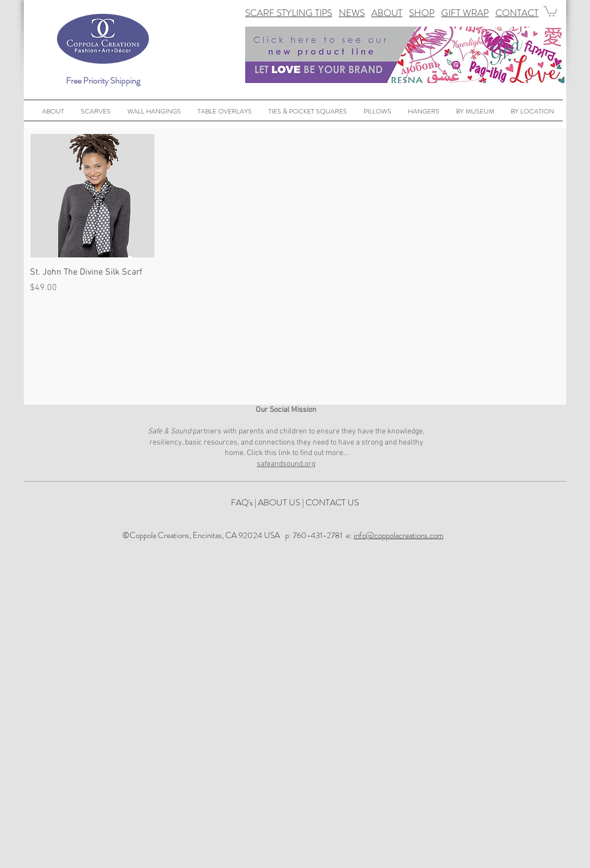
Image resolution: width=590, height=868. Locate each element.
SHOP (422, 13)
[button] (550, 11)
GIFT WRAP (465, 13)
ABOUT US (279, 502)
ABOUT (387, 13)
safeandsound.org (286, 464)
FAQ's (242, 502)
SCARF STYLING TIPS (289, 13)
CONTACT (517, 13)
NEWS (352, 13)
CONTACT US (332, 502)
